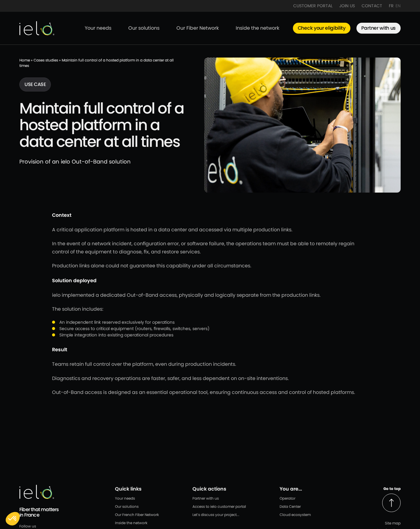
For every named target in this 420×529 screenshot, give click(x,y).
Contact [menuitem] (372, 6)
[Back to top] (391, 503)
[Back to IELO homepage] (37, 28)
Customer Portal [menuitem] (313, 6)
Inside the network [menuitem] (258, 28)
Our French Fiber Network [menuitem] (137, 515)
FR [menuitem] (391, 6)
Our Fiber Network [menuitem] (198, 28)
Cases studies (46, 60)
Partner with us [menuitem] (379, 28)
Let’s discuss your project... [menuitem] (216, 515)
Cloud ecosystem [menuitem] (295, 515)
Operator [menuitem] (287, 498)
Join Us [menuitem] (347, 6)
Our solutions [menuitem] (144, 28)
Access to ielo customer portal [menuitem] (219, 506)
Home (25, 60)
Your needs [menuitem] (98, 28)
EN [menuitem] (398, 6)
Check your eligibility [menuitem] (322, 28)
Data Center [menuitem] (290, 506)
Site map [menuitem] (393, 523)
